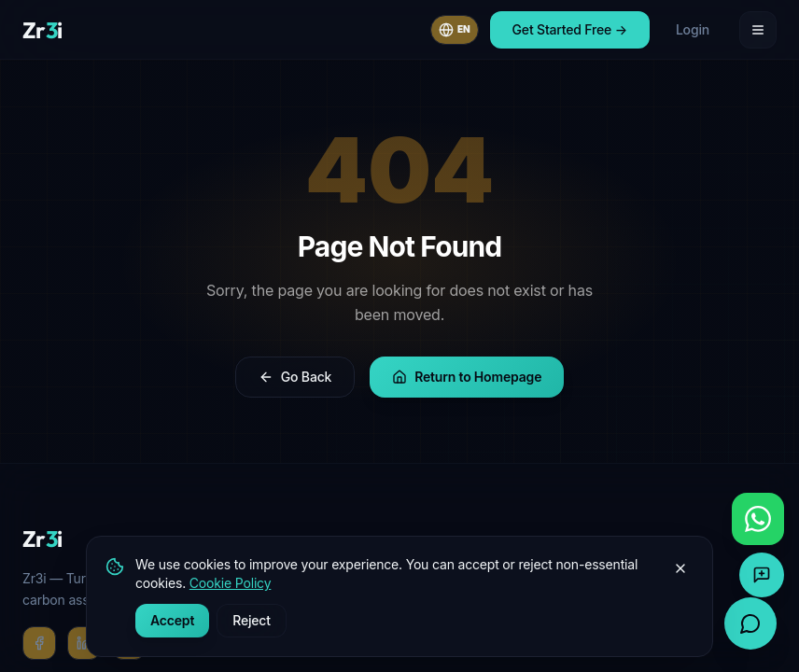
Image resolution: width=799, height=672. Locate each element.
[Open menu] (758, 30)
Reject (252, 620)
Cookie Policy (231, 583)
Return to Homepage (467, 377)
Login (693, 29)
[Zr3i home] (42, 30)
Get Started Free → (570, 29)
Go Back (295, 377)
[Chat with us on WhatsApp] (758, 519)
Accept (172, 620)
